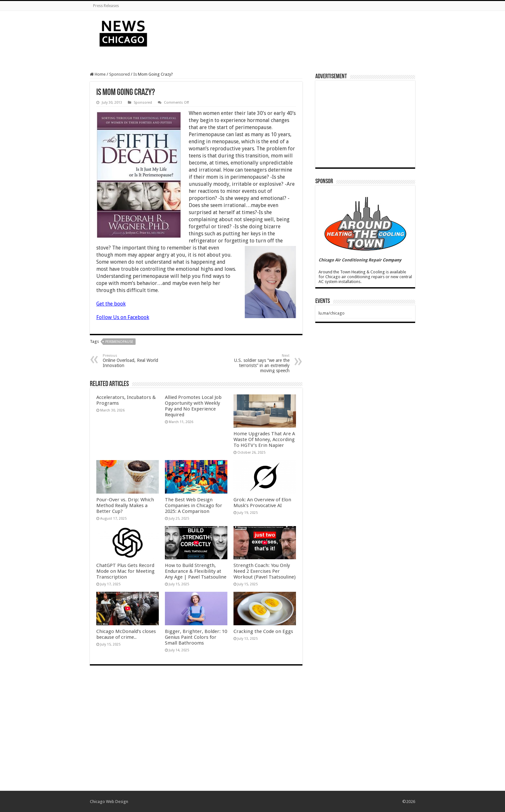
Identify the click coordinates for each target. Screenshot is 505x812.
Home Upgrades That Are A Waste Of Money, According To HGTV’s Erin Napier (264, 439)
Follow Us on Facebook (123, 317)
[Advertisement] (293, 32)
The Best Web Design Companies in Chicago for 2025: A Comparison (194, 505)
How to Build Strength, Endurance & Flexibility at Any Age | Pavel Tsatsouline (196, 571)
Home (98, 74)
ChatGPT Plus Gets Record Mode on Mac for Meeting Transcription (125, 571)
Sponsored (119, 74)
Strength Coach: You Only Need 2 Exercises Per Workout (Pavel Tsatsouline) (265, 571)
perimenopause (119, 342)
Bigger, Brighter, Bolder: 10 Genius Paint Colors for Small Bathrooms (196, 637)
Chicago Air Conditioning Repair (350, 260)
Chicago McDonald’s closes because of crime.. (126, 634)
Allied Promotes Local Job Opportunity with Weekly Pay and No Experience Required (193, 406)
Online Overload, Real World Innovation (136, 361)
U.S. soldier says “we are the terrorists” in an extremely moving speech (257, 363)
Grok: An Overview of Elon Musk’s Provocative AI (262, 503)
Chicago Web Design (109, 802)
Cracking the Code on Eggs (263, 631)
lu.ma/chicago (332, 313)
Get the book (111, 304)
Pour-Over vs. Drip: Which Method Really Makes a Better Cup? (125, 505)
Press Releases (106, 6)
